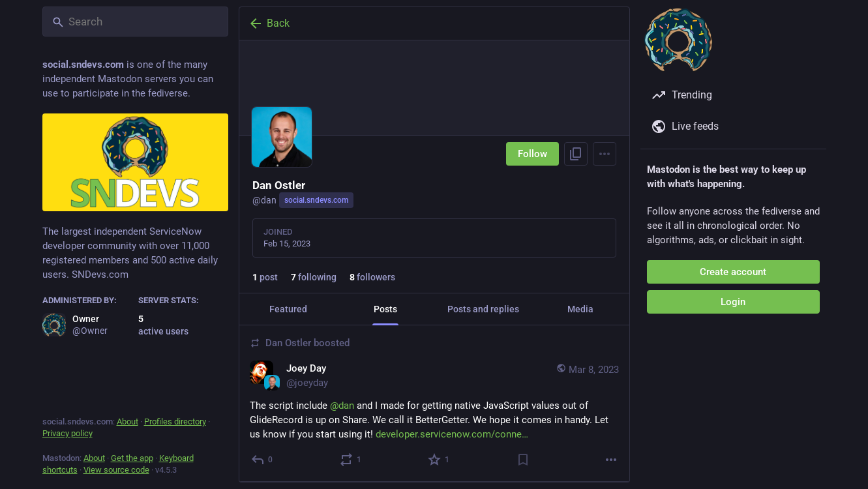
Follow (532, 154)
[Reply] (262, 460)
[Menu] (605, 154)
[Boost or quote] (351, 460)
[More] (611, 460)
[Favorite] (439, 460)
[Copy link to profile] (576, 154)
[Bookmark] (522, 460)
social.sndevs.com (316, 200)
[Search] (135, 22)
